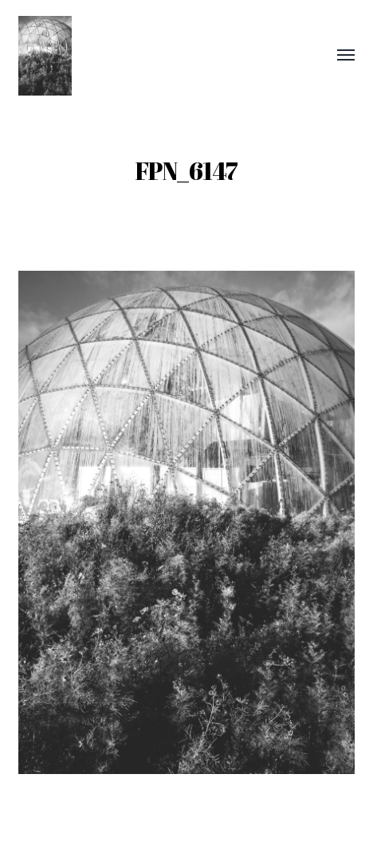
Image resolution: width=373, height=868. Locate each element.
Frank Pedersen (214, 821)
